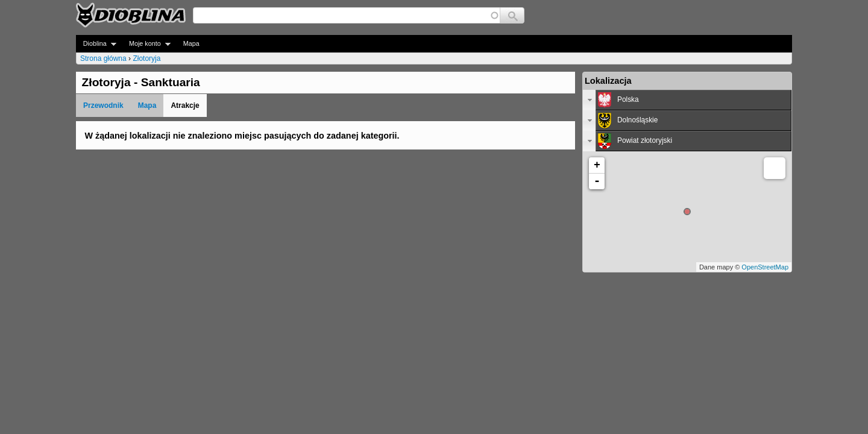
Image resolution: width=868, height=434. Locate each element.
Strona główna (103, 58)
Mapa (191, 43)
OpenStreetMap (765, 267)
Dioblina (96, 44)
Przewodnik (103, 105)
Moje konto (146, 44)
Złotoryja (146, 58)
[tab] (687, 100)
